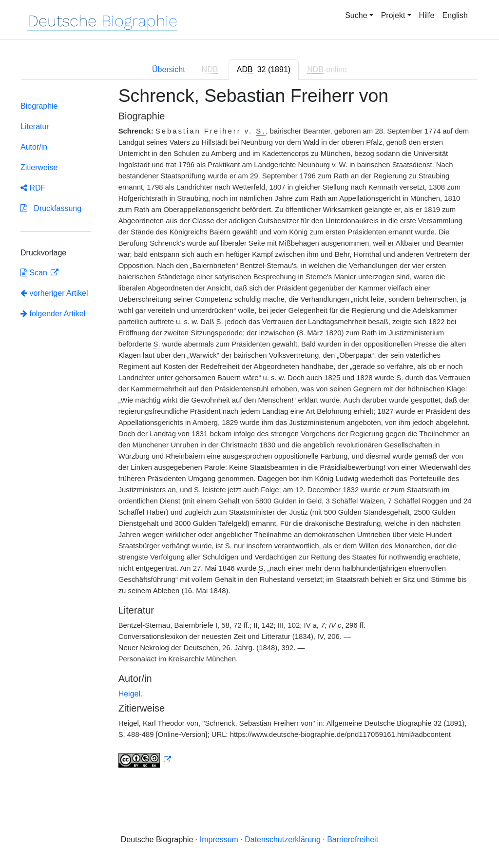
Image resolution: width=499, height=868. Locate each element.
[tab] (264, 70)
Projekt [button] (393, 15)
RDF (33, 188)
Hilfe (427, 15)
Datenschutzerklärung (283, 839)
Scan (35, 273)
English (455, 15)
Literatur (35, 126)
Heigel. (131, 694)
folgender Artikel (53, 314)
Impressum (219, 839)
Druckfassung (51, 208)
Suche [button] (356, 15)
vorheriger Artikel (54, 293)
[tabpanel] (249, 433)
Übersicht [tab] (169, 69)
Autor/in (34, 147)
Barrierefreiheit (353, 839)
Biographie (39, 106)
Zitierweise (39, 167)
